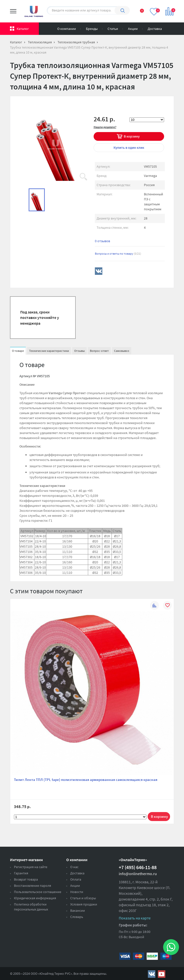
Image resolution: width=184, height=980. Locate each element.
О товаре (18, 351)
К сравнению (154, 606)
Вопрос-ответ (99, 351)
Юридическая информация (35, 898)
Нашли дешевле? (105, 127)
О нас (74, 867)
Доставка (155, 29)
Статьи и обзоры (83, 898)
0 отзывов (102, 241)
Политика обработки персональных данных (31, 907)
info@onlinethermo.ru (138, 874)
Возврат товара (26, 879)
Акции (133, 29)
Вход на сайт (171, 28)
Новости (77, 892)
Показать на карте (135, 918)
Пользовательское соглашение (38, 892)
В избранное (167, 606)
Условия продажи (84, 904)
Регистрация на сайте (31, 867)
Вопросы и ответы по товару (118, 254)
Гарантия (21, 873)
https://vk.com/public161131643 (152, 974)
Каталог (23, 29)
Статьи (113, 29)
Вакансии (78, 910)
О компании (67, 29)
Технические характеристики (49, 351)
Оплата (76, 879)
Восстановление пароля (32, 886)
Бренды (92, 29)
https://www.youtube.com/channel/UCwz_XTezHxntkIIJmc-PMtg (162, 974)
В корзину (132, 136)
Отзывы (79, 351)
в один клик (129, 148)
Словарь (77, 917)
